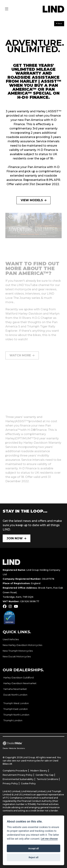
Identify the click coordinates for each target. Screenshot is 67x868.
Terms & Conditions (47, 779)
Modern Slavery (39, 771)
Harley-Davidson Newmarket (20, 683)
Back (59, 23)
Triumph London (13, 720)
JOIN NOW (15, 538)
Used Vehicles (11, 639)
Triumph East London (16, 709)
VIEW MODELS (32, 200)
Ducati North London (15, 695)
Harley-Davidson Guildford (18, 678)
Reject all (33, 857)
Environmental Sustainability (18, 779)
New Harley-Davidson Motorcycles (22, 645)
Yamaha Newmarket (15, 689)
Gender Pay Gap (44, 775)
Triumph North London (16, 715)
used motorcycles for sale (35, 761)
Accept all (33, 848)
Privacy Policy (10, 783)
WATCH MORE (20, 355)
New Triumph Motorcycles (18, 651)
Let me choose (49, 839)
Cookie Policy (28, 783)
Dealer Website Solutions (14, 748)
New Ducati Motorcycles (17, 657)
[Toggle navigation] (7, 9)
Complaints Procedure (15, 771)
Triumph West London (16, 703)
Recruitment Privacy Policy (18, 775)
